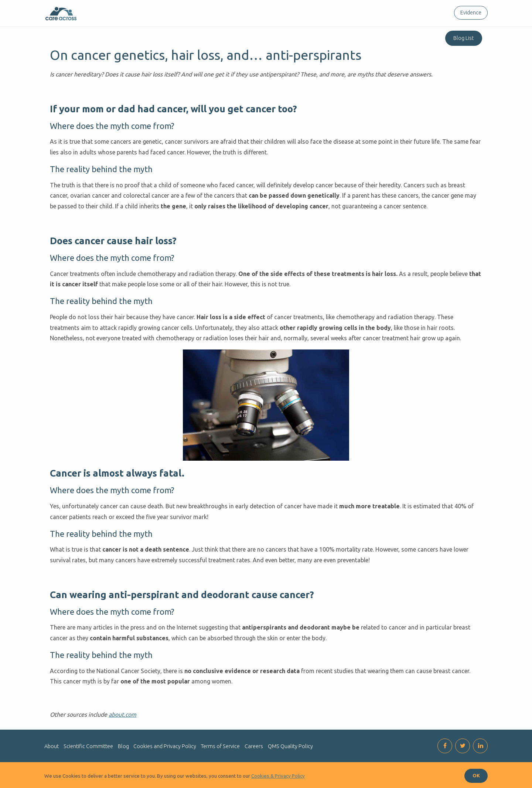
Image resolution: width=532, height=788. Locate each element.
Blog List (463, 38)
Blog (123, 746)
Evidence (471, 13)
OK (476, 775)
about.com (122, 714)
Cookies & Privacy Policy (278, 776)
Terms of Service (220, 746)
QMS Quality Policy (290, 746)
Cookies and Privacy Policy (165, 746)
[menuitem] (469, 13)
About (52, 746)
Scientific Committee (88, 746)
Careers (254, 746)
